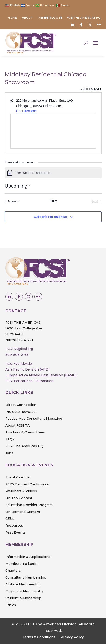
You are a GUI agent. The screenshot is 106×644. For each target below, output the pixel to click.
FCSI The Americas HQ (84, 18)
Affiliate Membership (23, 585)
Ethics (11, 605)
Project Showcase (20, 412)
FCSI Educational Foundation (29, 381)
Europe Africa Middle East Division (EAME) (41, 375)
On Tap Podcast (19, 498)
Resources (14, 526)
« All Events (91, 89)
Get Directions (26, 111)
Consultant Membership (26, 578)
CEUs (10, 519)
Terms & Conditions (39, 637)
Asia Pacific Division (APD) (27, 369)
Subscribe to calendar (50, 217)
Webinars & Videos (21, 491)
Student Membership (23, 598)
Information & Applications (28, 557)
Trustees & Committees (25, 433)
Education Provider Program (29, 505)
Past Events (15, 533)
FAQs (10, 439)
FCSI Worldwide (19, 364)
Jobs (9, 453)
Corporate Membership (25, 591)
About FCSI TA (17, 426)
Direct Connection (21, 405)
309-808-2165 (17, 355)
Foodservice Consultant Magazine (34, 419)
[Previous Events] (12, 202)
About (27, 18)
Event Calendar (18, 478)
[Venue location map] (53, 131)
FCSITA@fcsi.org (19, 349)
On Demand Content (23, 512)
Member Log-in (50, 18)
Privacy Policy (72, 637)
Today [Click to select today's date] (53, 201)
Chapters (13, 571)
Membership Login (21, 564)
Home (12, 18)
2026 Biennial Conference (27, 484)
